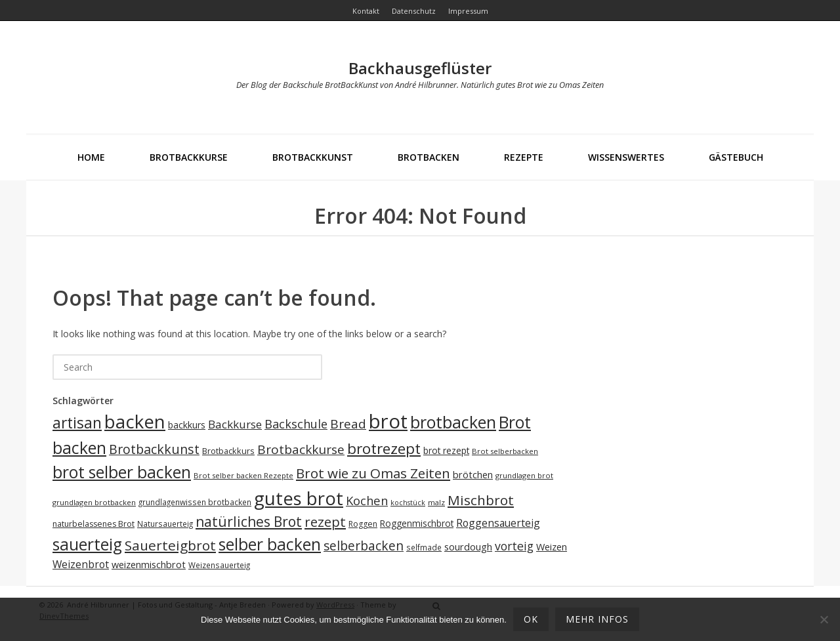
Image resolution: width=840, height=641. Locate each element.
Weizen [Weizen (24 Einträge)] (552, 547)
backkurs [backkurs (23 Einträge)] (187, 425)
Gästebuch (736, 157)
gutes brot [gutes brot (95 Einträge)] (299, 498)
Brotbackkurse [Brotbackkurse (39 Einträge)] (301, 449)
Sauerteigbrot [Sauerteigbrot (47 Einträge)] (170, 545)
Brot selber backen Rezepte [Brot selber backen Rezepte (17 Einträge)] (243, 475)
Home (91, 157)
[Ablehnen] (824, 619)
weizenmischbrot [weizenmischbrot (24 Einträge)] (149, 565)
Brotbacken (429, 157)
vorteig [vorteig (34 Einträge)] (514, 546)
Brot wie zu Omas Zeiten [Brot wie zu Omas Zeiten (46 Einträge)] (373, 473)
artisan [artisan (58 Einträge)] (77, 423)
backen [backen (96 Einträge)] (135, 421)
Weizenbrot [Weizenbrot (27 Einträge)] (81, 564)
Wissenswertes (626, 157)
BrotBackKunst (313, 157)
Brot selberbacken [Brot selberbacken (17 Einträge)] (505, 451)
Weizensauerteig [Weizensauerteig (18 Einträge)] (219, 565)
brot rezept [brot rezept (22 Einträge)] (446, 450)
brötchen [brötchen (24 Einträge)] (473, 475)
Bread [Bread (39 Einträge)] (348, 424)
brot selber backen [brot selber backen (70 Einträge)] (122, 472)
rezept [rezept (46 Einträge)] (325, 522)
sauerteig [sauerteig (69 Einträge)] (87, 544)
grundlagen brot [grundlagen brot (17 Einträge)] (524, 475)
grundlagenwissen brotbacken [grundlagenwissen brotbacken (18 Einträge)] (195, 502)
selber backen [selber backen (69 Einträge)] (270, 544)
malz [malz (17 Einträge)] (436, 502)
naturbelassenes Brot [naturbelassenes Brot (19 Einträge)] (94, 524)
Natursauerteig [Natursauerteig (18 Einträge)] (165, 524)
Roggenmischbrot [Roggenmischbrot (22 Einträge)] (417, 523)
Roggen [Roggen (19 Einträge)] (363, 524)
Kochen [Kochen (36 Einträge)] (367, 500)
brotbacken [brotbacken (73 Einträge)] (453, 422)
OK (531, 619)
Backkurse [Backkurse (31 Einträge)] (235, 424)
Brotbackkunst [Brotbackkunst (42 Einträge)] (154, 449)
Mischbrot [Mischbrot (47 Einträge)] (481, 500)
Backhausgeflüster (420, 68)
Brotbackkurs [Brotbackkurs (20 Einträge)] (228, 451)
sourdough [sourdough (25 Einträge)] (468, 547)
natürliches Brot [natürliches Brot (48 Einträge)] (249, 522)
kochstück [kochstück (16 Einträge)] (408, 503)
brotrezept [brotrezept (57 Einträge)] (384, 448)
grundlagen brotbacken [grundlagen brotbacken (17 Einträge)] (94, 502)
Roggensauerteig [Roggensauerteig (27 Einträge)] (498, 523)
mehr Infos (597, 619)
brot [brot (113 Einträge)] (388, 421)
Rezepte (524, 157)
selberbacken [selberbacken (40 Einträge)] (364, 546)
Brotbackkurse (189, 157)
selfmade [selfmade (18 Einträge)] (424, 547)
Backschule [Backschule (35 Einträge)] (296, 424)
